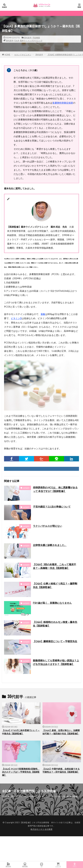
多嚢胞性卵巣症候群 (63, 103)
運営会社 (8, 865)
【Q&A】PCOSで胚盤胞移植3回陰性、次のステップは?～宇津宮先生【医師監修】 (21, 772)
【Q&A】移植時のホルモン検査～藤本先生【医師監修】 (55, 624)
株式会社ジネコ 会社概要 (41, 829)
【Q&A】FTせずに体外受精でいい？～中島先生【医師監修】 (21, 732)
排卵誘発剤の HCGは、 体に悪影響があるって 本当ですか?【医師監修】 (55, 489)
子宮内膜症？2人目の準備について (52, 507)
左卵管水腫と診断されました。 (50, 545)
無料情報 (25, 865)
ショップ (58, 865)
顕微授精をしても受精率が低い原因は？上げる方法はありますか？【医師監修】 (56, 662)
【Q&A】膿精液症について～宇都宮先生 (55, 641)
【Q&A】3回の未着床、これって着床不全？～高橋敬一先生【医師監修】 (55, 566)
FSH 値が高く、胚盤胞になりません (52, 603)
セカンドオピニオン (23, 55)
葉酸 (43, 314)
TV (41, 865)
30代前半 (28, 38)
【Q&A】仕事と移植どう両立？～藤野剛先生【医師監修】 (55, 585)
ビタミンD (16, 318)
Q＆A (17, 41)
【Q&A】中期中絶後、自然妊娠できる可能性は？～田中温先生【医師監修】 (61, 770)
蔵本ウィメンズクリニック (31, 41)
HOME (7, 55)
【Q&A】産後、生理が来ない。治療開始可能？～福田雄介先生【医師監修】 (61, 732)
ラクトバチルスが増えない (47, 526)
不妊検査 (36, 38)
